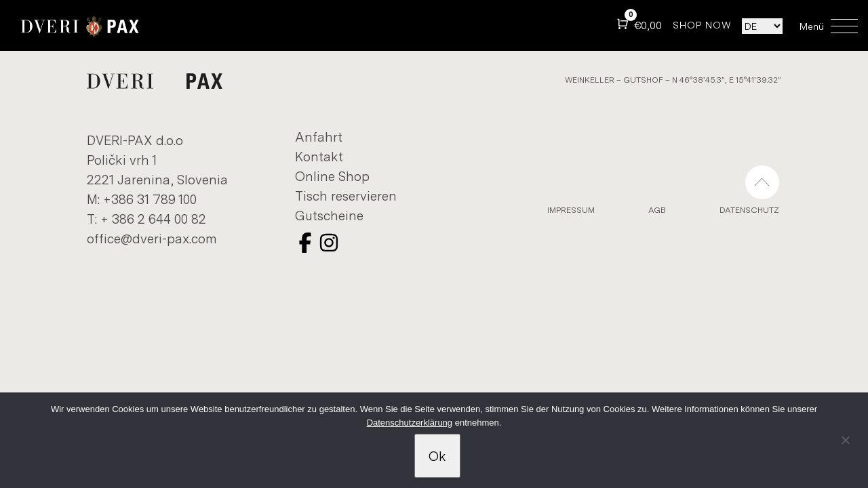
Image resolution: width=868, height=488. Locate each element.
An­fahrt (319, 137)
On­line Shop (332, 176)
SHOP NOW (702, 25)
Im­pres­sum (571, 210)
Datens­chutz (749, 210)
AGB (657, 210)
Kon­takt (319, 156)
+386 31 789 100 (150, 199)
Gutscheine (329, 215)
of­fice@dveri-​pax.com (152, 238)
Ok (437, 456)
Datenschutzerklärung (410, 423)
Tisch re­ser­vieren (346, 196)
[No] (845, 446)
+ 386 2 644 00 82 (153, 219)
